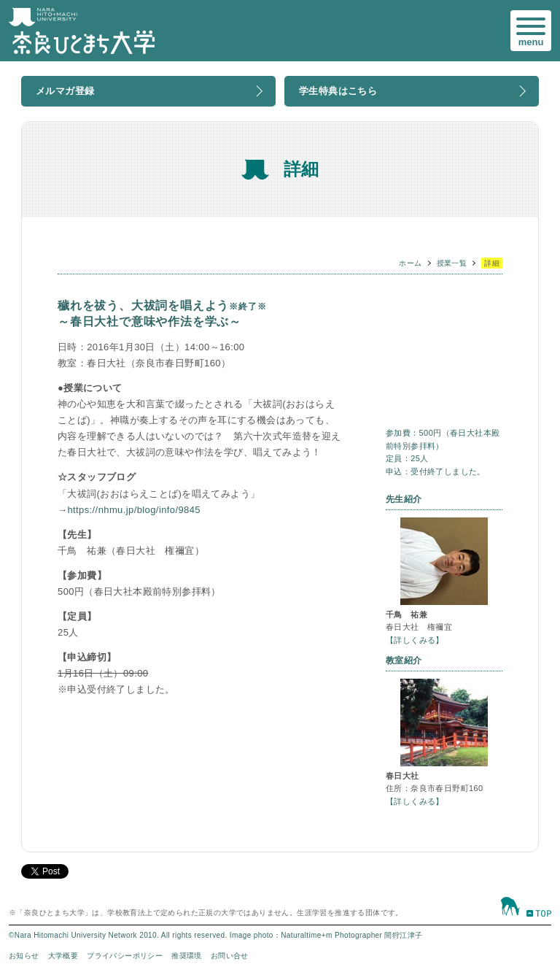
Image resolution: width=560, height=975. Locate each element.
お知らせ (24, 956)
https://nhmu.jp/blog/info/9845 (134, 510)
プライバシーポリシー (125, 956)
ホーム (410, 263)
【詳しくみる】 (415, 640)
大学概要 (63, 956)
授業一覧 (452, 263)
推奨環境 (187, 956)
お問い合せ (230, 956)
